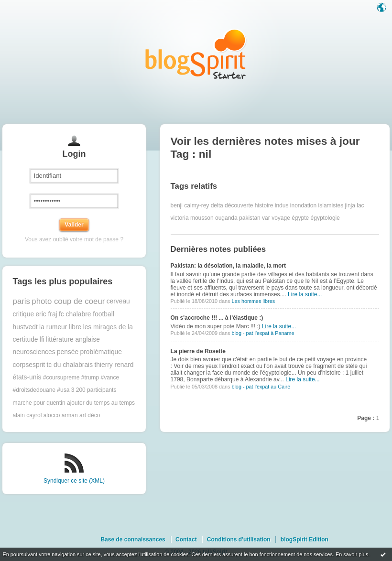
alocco (52, 415)
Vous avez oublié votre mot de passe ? (74, 239)
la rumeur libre (60, 327)
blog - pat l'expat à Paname (263, 333)
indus (282, 205)
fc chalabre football (87, 314)
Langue (382, 8)
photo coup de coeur (68, 301)
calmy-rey (196, 205)
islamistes (331, 205)
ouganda (226, 218)
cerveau (118, 301)
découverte (239, 205)
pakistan (250, 218)
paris (22, 301)
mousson (202, 218)
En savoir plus (352, 554)
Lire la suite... (305, 294)
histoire (264, 205)
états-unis (27, 377)
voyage (281, 218)
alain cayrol (27, 415)
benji (177, 205)
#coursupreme (61, 378)
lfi (42, 340)
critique (23, 314)
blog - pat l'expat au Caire (261, 387)
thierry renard (114, 365)
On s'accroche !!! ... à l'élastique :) (217, 318)
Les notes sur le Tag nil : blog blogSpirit (196, 54)
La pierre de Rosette (198, 351)
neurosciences (34, 352)
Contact (186, 539)
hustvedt (25, 327)
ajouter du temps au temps (101, 403)
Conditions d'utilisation (239, 539)
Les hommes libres (253, 301)
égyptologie (325, 218)
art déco (90, 415)
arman (70, 415)
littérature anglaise (73, 340)
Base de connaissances (133, 539)
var (266, 218)
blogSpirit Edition (305, 539)
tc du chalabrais (70, 365)
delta (217, 205)
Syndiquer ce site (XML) (74, 481)
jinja (350, 205)
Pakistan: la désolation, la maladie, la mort (228, 266)
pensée (68, 352)
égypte (300, 218)
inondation (303, 205)
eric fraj (46, 314)
